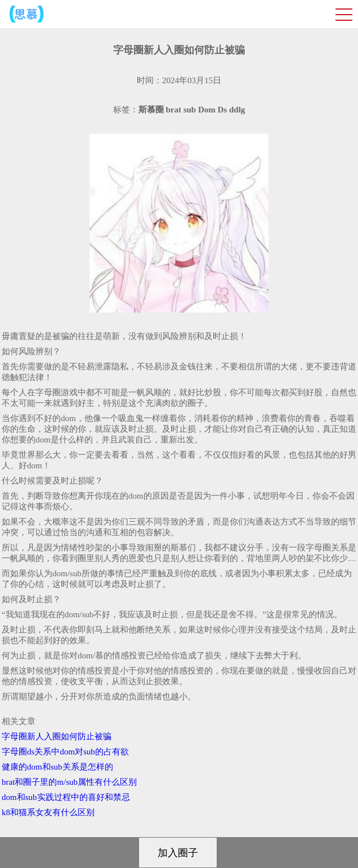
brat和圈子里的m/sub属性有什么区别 (69, 782)
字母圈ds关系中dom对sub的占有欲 (65, 752)
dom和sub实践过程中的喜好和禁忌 (66, 797)
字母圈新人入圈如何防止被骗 (57, 736)
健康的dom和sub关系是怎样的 (57, 767)
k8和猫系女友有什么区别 (48, 812)
